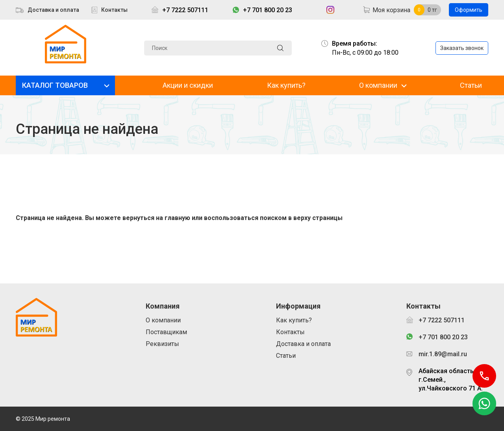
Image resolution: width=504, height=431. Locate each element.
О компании (378, 85)
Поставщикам (166, 332)
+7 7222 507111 (185, 10)
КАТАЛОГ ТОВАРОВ (55, 85)
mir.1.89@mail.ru (443, 354)
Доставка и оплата (53, 10)
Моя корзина (391, 10)
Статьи (471, 85)
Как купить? (286, 85)
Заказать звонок (462, 48)
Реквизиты (162, 344)
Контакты (114, 10)
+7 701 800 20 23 (268, 10)
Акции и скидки (188, 85)
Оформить (469, 10)
